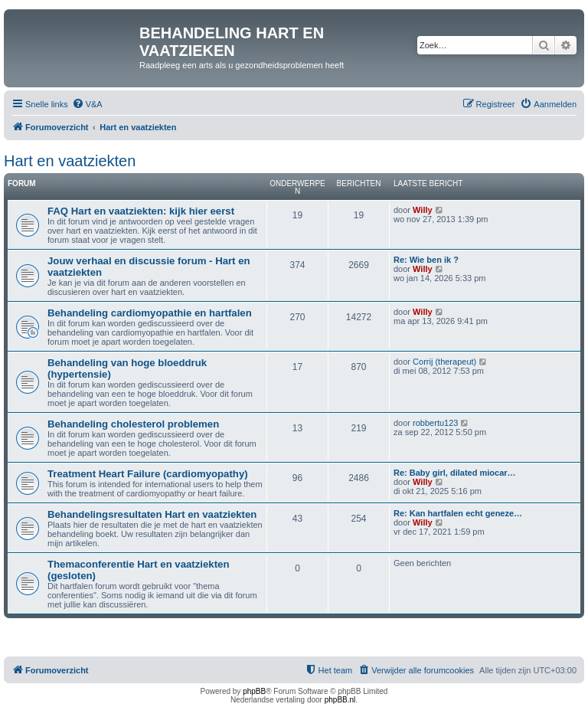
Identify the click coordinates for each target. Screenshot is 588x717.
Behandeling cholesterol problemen (133, 424)
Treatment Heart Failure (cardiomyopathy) (148, 474)
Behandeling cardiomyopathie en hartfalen (150, 313)
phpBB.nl (340, 700)
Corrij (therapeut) (444, 362)
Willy (423, 210)
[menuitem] (87, 104)
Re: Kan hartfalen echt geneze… (458, 513)
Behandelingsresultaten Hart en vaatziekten (152, 514)
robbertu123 (435, 423)
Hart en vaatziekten (70, 161)
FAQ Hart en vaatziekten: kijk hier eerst (141, 211)
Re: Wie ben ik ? (426, 260)
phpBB (254, 691)
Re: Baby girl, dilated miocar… (455, 473)
